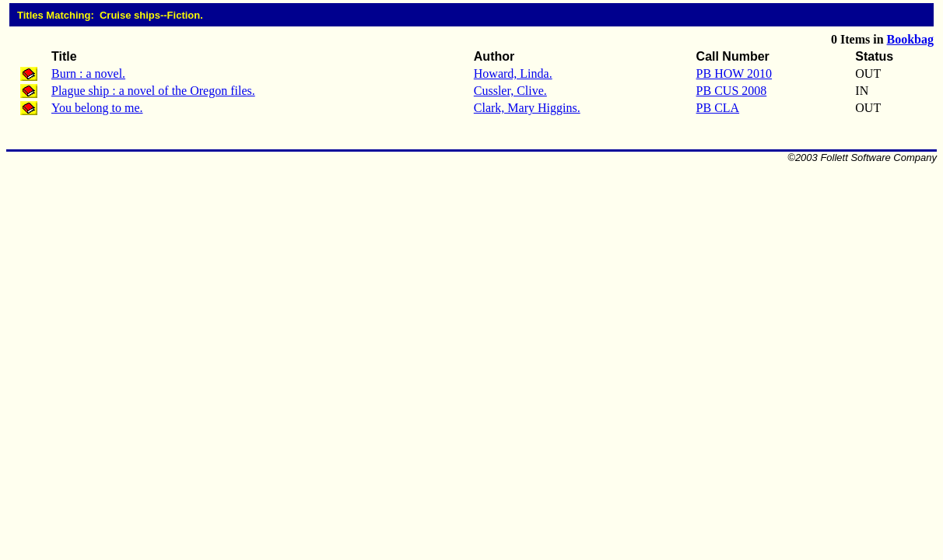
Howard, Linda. (513, 73)
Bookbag (910, 39)
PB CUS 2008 (732, 91)
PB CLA (718, 108)
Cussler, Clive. (510, 91)
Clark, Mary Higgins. (527, 108)
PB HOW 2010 (734, 73)
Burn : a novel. (88, 73)
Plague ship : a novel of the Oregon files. (153, 91)
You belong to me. (97, 108)
